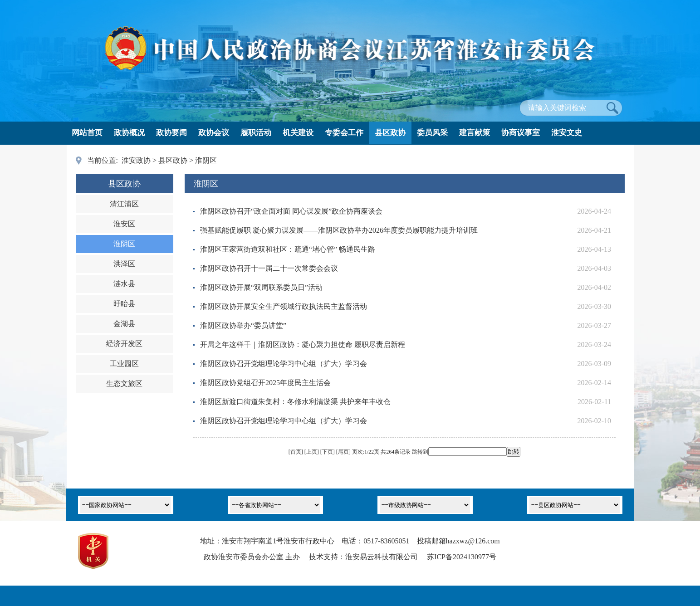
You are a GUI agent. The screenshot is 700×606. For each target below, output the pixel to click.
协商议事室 (521, 133)
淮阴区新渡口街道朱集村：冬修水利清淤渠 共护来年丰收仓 (295, 402)
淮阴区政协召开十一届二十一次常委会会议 (269, 268)
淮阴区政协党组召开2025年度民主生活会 (265, 383)
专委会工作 (344, 133)
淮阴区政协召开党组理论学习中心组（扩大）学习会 (284, 364)
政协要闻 (171, 133)
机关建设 (298, 133)
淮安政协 (136, 160)
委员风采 (432, 133)
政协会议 (214, 133)
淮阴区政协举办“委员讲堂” (243, 325)
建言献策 (475, 133)
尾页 (343, 452)
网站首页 (87, 133)
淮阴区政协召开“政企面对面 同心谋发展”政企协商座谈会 (291, 211)
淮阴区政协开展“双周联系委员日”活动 (261, 287)
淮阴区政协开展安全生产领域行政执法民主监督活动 (284, 306)
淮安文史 (567, 133)
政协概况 (129, 133)
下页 (328, 452)
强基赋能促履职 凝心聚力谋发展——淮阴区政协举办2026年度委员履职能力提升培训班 (339, 230)
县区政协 (390, 133)
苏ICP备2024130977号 (462, 557)
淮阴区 (206, 160)
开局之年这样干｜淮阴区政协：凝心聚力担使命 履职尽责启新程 (303, 345)
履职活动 (256, 133)
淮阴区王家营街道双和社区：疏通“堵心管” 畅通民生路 (288, 249)
